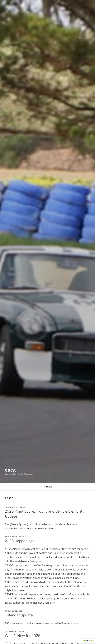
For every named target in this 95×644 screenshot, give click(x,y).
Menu (47, 487)
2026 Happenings (19, 541)
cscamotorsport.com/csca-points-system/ (30, 528)
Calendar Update (19, 615)
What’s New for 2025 (23, 636)
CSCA (10, 470)
